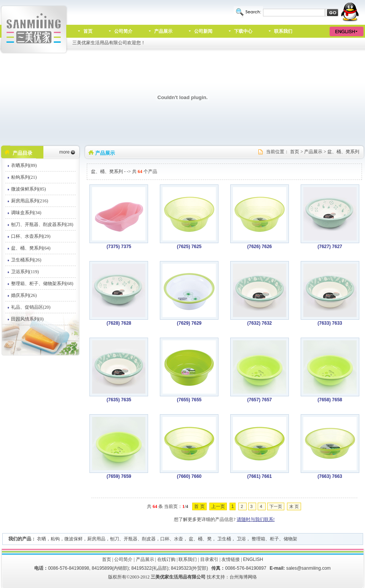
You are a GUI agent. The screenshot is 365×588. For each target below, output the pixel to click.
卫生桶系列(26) (26, 260)
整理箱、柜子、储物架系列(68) (42, 284)
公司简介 (123, 31)
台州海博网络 (243, 577)
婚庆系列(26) (24, 295)
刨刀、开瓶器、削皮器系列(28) (42, 224)
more (65, 152)
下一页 (276, 506)
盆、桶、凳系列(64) (31, 248)
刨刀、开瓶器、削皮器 (133, 539)
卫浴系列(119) (25, 272)
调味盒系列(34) (26, 213)
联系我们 (283, 31)
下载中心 (243, 31)
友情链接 (231, 559)
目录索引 (209, 559)
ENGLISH (253, 559)
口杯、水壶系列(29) (31, 236)
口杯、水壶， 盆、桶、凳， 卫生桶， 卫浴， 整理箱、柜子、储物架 (229, 539)
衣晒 (41, 539)
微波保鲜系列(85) (29, 189)
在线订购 (166, 559)
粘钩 (55, 539)
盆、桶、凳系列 (343, 152)
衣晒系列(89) (24, 165)
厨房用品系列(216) (30, 201)
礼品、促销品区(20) (31, 307)
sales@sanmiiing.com (308, 568)
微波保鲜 (73, 539)
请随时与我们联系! (256, 519)
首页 (88, 31)
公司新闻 (203, 31)
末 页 (294, 506)
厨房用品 (96, 539)
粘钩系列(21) (24, 177)
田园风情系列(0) (27, 319)
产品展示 (163, 31)
